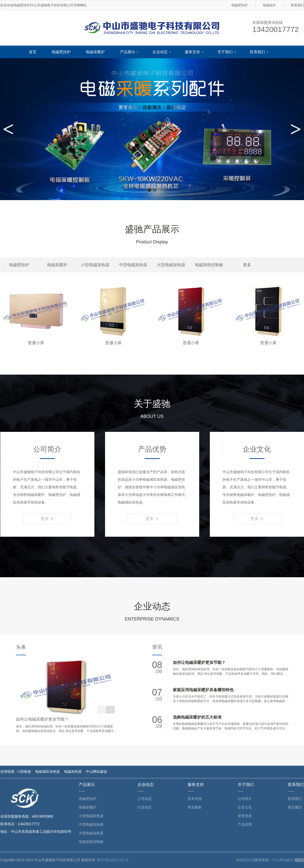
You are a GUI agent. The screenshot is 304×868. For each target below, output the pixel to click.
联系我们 (297, 5)
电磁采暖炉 (95, 52)
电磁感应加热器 (48, 771)
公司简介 (245, 799)
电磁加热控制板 (209, 265)
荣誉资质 (245, 816)
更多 (247, 265)
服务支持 (195, 52)
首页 (33, 52)
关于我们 (227, 52)
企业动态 (162, 52)
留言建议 (295, 807)
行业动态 (145, 807)
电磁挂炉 (269, 5)
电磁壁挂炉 (240, 5)
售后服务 (195, 807)
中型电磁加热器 (133, 265)
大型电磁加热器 (171, 265)
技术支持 (195, 799)
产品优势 (245, 824)
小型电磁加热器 (95, 265)
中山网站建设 (96, 771)
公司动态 (145, 799)
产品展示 (130, 52)
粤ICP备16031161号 (113, 860)
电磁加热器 (73, 771)
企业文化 (245, 807)
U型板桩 (25, 771)
